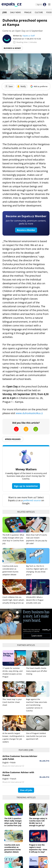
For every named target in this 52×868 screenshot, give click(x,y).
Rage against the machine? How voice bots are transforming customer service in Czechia (37, 705)
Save (9, 86)
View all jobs (26, 790)
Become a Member (26, 230)
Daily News (15, 12)
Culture (39, 12)
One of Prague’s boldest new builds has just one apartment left (36, 736)
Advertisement (47, 608)
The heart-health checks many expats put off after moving (37, 671)
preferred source (32, 500)
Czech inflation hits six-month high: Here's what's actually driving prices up (13, 600)
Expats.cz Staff (29, 36)
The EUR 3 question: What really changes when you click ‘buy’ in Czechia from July (13, 822)
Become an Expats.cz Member (26, 216)
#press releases (13, 439)
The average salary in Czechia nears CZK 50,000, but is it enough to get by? (38, 822)
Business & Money (12, 48)
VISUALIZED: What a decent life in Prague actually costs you (35, 600)
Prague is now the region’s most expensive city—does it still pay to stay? (38, 848)
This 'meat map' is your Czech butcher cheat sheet (12, 702)
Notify (21, 86)
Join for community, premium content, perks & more (26, 222)
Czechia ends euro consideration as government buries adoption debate (13, 848)
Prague (28, 12)
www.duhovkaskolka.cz (29, 413)
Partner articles (26, 645)
